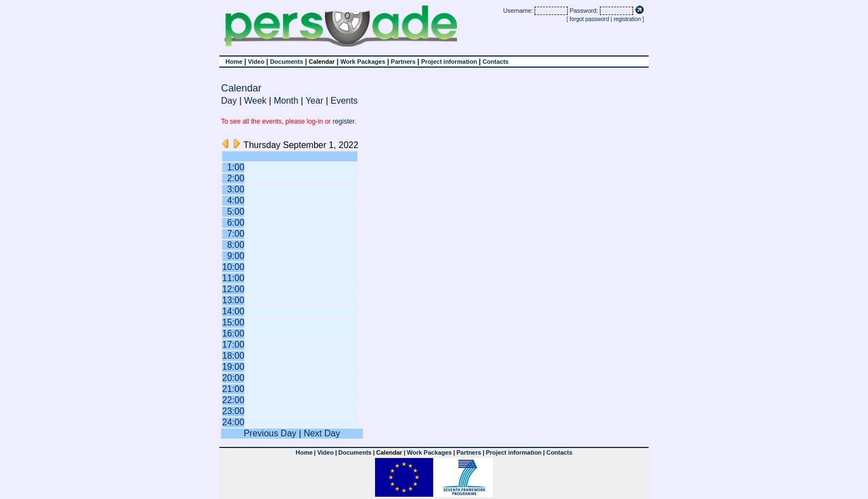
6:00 (236, 223)
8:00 (236, 245)
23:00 (233, 411)
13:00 (233, 300)
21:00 (233, 389)
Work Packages (363, 62)
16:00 (233, 333)
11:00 (233, 278)
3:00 (236, 189)
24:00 (233, 422)
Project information (449, 62)
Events (344, 101)
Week (256, 101)
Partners (404, 62)
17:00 (233, 345)
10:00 (233, 267)
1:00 (236, 167)
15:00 (233, 322)
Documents (286, 62)
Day (229, 101)
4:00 (236, 200)
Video (256, 62)
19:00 (233, 367)
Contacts (495, 62)
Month (286, 101)
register (343, 121)
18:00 (233, 356)
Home (234, 62)
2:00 (236, 178)
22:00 (233, 400)
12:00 (233, 289)
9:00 (236, 256)
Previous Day (270, 433)
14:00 (233, 311)
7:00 (236, 234)
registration (627, 19)
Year (314, 101)
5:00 (236, 212)
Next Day (322, 433)
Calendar (322, 62)
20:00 (233, 378)
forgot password (589, 19)
